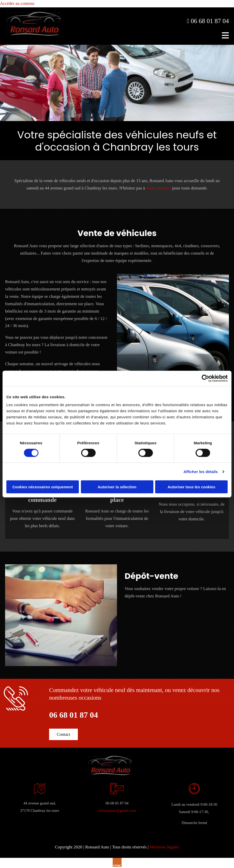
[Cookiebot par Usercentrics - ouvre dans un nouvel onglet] (205, 378)
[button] (63, 734)
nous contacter (159, 188)
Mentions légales (164, 847)
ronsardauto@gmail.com (117, 811)
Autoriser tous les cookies (192, 487)
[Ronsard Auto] (33, 35)
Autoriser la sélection (117, 487)
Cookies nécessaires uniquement (43, 487)
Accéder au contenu (17, 3)
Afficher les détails (201, 471)
